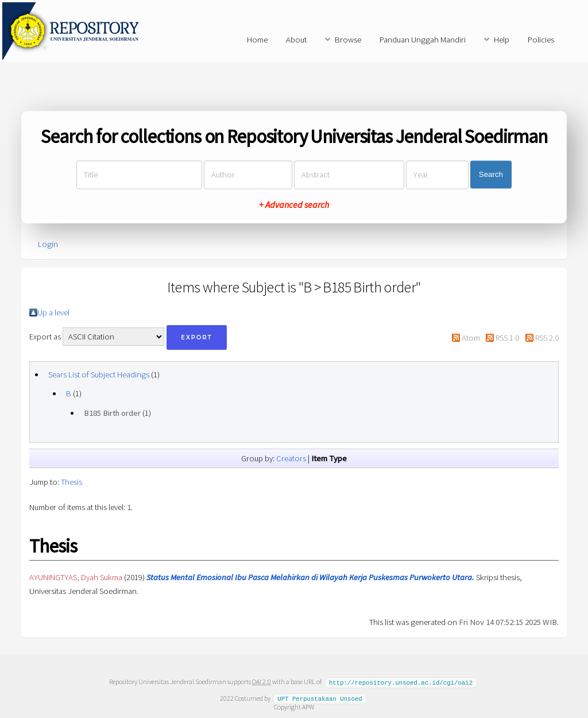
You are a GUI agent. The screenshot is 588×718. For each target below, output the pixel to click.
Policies (541, 40)
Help (502, 40)
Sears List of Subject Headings (99, 375)
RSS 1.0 (507, 338)
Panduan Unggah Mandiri (423, 40)
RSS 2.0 (547, 338)
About (296, 40)
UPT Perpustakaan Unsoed (320, 698)
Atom (471, 338)
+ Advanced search (294, 204)
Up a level (53, 312)
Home (257, 40)
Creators (291, 458)
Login (48, 244)
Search (491, 175)
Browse (348, 40)
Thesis (71, 482)
